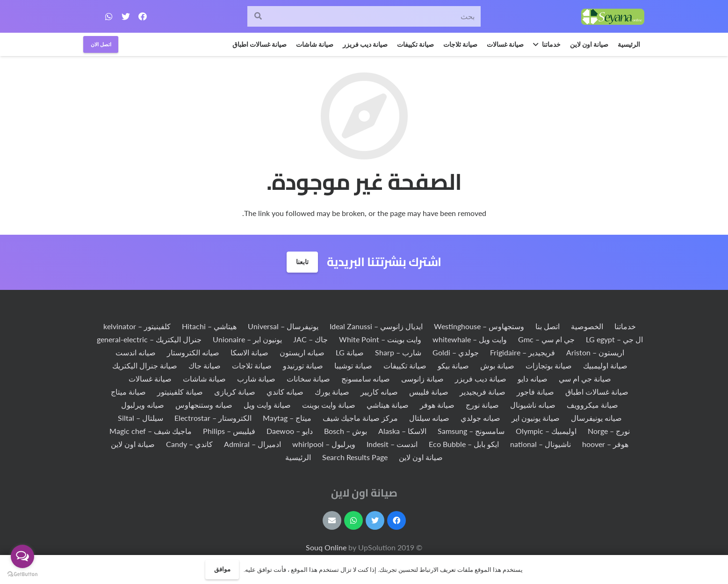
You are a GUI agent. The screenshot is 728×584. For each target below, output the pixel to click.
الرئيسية (298, 457)
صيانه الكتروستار (193, 352)
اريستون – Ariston (595, 352)
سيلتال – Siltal (141, 418)
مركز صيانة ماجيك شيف (360, 418)
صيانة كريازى (235, 392)
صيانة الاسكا (249, 352)
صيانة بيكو (453, 365)
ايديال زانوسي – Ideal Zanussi (376, 326)
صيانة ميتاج (128, 392)
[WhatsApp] (109, 16)
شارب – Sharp (398, 352)
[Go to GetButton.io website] (22, 574)
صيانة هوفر (437, 405)
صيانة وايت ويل (267, 405)
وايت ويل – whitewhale (470, 339)
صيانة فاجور (535, 392)
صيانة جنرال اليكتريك (145, 365)
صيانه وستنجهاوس (204, 405)
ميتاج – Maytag (287, 418)
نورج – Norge (609, 431)
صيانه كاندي (285, 392)
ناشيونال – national (541, 444)
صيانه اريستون (302, 352)
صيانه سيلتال (429, 418)
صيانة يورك (332, 392)
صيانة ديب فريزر (481, 379)
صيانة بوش (497, 365)
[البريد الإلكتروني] (332, 520)
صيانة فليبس (429, 392)
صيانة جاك (205, 365)
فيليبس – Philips (229, 431)
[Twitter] (126, 16)
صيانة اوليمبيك (605, 365)
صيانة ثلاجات (252, 365)
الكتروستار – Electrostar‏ (213, 418)
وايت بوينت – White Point (380, 339)
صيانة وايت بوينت (329, 405)
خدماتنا (625, 326)
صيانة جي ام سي (585, 379)
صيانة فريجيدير (483, 392)
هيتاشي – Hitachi (209, 326)
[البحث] (258, 17)
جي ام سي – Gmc (546, 339)
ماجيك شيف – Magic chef (151, 431)
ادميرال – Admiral (252, 444)
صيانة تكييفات (405, 365)
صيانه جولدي (480, 418)
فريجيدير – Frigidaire (523, 352)
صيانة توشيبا (353, 365)
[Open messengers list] (22, 556)
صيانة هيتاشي (388, 405)
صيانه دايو (533, 379)
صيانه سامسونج (366, 379)
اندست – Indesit (392, 444)
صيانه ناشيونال (533, 405)
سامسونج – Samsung (471, 431)
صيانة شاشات (204, 379)
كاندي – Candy (189, 444)
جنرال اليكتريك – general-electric (149, 339)
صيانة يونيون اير (536, 418)
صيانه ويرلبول (143, 405)
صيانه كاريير (379, 392)
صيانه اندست (136, 352)
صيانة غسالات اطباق (597, 392)
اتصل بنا (548, 326)
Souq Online (327, 547)
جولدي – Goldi (456, 352)
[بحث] (364, 17)
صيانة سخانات (308, 379)
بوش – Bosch (346, 431)
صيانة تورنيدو (303, 365)
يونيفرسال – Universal (283, 326)
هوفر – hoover (605, 444)
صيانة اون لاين (133, 444)
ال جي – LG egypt (614, 339)
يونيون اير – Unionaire (247, 339)
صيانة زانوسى (422, 379)
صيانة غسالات (150, 379)
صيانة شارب (256, 379)
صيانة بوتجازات (549, 365)
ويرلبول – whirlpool (324, 444)
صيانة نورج (482, 405)
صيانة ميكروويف (592, 405)
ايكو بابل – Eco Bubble (464, 444)
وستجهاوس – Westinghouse (479, 326)
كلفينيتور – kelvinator (137, 326)
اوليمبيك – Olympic (546, 431)
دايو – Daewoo (290, 431)
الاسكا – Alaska (402, 431)
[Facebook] (143, 16)
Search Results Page (355, 457)
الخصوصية (587, 326)
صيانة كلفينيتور (180, 392)
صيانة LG (350, 352)
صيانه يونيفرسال (596, 418)
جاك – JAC (310, 339)
